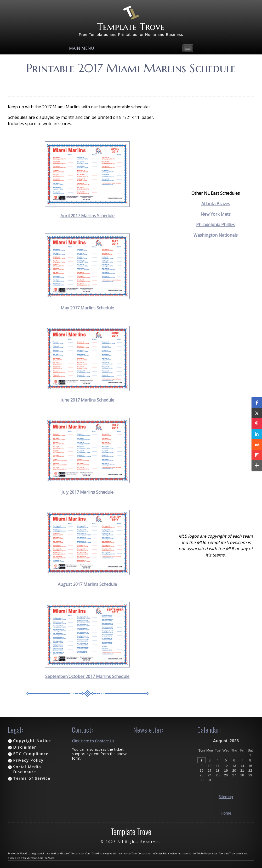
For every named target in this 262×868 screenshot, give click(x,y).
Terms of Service (32, 778)
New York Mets (216, 214)
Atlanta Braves (216, 204)
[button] (257, 403)
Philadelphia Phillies (216, 225)
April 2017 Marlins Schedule (87, 216)
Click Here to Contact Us (93, 741)
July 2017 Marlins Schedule (87, 492)
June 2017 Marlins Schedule (87, 400)
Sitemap (226, 797)
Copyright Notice (32, 741)
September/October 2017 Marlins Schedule (87, 676)
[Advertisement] (131, 84)
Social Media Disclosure (27, 769)
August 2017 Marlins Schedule (87, 584)
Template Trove (131, 27)
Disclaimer (25, 747)
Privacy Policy (28, 760)
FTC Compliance (31, 754)
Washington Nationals (216, 235)
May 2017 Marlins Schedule (87, 308)
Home (226, 813)
